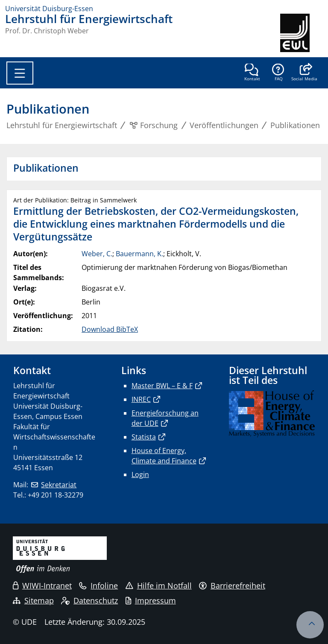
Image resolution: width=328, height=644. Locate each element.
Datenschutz (89, 600)
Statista (144, 437)
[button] (304, 73)
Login (140, 474)
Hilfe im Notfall (159, 585)
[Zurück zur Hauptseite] (302, 33)
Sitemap (33, 600)
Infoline (98, 585)
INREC (141, 399)
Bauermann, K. (139, 254)
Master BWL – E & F (162, 386)
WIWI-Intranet (42, 585)
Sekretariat (59, 485)
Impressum (151, 600)
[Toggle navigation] (20, 73)
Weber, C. (97, 254)
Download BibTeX (110, 329)
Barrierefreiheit (232, 585)
